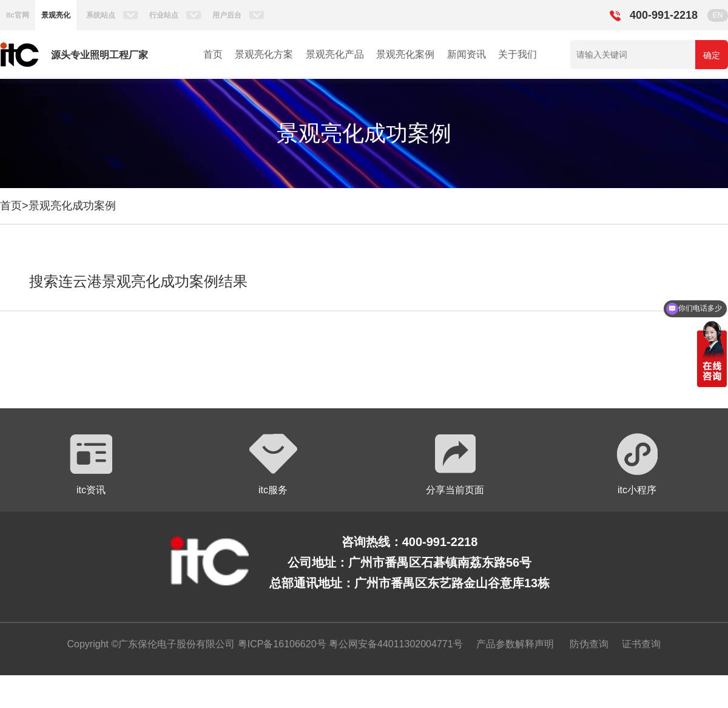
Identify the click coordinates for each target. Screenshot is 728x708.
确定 (712, 55)
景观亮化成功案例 (72, 206)
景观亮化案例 (405, 54)
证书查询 (641, 644)
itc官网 (18, 15)
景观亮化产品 (335, 54)
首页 (213, 54)
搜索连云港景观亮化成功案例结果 (138, 281)
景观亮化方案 (264, 54)
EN (718, 15)
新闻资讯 (467, 54)
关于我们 (517, 54)
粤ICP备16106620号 (280, 644)
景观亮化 (56, 15)
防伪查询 (589, 644)
